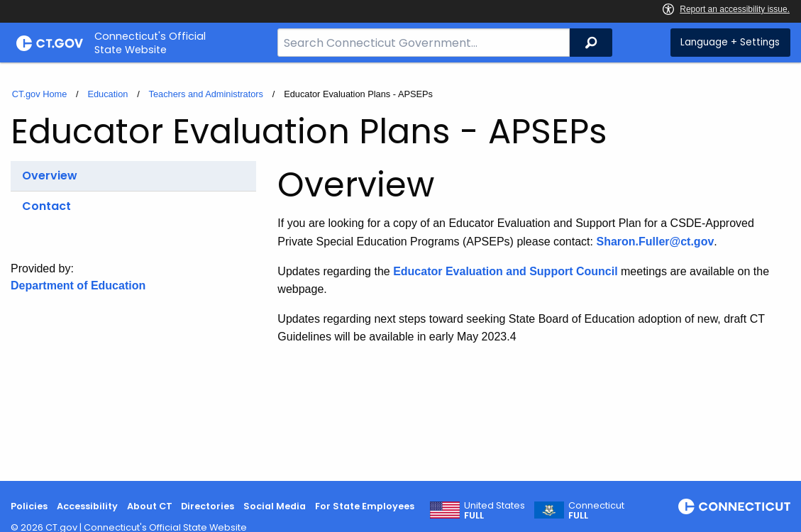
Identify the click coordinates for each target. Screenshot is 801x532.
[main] (400, 272)
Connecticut (596, 511)
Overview (50, 176)
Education (107, 94)
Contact (46, 206)
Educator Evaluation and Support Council (505, 271)
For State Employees (365, 506)
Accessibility (87, 506)
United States (495, 511)
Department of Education (78, 286)
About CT (150, 506)
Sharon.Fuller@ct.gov (655, 242)
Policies (29, 506)
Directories (208, 506)
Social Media (275, 506)
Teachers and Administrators (206, 94)
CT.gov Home (40, 94)
